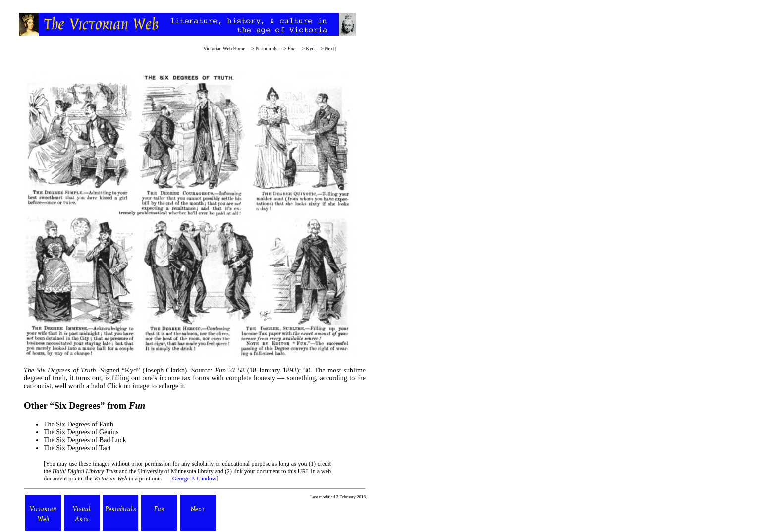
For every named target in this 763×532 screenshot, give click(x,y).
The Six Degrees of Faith (79, 424)
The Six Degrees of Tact (77, 448)
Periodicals (267, 48)
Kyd (310, 48)
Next (329, 48)
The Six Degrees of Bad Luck (85, 440)
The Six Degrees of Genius (81, 432)
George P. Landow (194, 479)
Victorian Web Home (224, 48)
